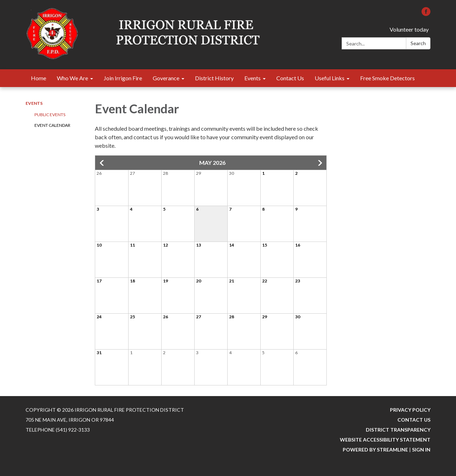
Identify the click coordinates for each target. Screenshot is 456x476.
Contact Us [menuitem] (290, 78)
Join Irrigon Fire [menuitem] (123, 78)
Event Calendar (52, 125)
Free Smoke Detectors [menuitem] (387, 78)
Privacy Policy (410, 410)
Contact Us (414, 420)
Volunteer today (409, 29)
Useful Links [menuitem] (330, 78)
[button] (102, 163)
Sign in (421, 450)
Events (34, 103)
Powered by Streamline (375, 450)
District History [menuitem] (214, 78)
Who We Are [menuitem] (72, 78)
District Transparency (398, 430)
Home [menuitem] (39, 78)
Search (418, 43)
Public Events (50, 115)
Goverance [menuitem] (166, 78)
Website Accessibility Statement (385, 440)
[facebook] (426, 14)
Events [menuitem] (253, 78)
